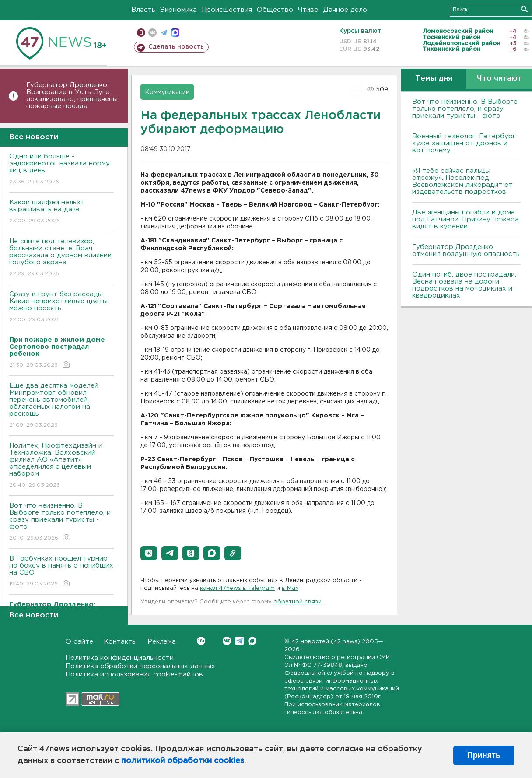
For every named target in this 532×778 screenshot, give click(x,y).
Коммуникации (167, 92)
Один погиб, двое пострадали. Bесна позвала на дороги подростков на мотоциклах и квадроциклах (464, 285)
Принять (484, 755)
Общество (275, 10)
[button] (149, 553)
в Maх (290, 588)
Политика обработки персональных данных (140, 666)
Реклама (162, 642)
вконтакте (152, 33)
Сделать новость (176, 47)
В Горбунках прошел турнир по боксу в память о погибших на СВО (61, 572)
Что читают (499, 79)
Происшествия (227, 10)
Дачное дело (345, 10)
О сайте (79, 642)
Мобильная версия (141, 33)
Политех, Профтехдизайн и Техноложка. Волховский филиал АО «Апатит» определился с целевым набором (61, 466)
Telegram (240, 641)
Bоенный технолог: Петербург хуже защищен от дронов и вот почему (464, 143)
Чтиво (308, 10)
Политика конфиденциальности (120, 658)
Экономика (178, 10)
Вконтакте (201, 641)
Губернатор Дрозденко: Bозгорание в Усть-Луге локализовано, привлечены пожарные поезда (72, 96)
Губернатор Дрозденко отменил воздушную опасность (466, 251)
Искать (524, 9)
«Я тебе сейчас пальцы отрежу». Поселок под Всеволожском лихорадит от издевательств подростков (462, 181)
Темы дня (434, 79)
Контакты (120, 642)
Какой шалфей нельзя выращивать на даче (61, 212)
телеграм (164, 33)
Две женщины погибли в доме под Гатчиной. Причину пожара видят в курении (465, 219)
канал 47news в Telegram (237, 588)
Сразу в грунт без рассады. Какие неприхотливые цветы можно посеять (61, 307)
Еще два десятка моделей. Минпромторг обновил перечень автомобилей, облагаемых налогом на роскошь (61, 406)
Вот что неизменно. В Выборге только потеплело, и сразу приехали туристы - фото (61, 522)
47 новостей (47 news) (326, 642)
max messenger (175, 33)
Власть (143, 10)
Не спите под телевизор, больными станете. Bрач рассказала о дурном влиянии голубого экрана (61, 258)
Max (252, 641)
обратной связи (297, 602)
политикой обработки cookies (183, 761)
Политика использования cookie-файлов (134, 675)
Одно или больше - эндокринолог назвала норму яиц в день (61, 170)
